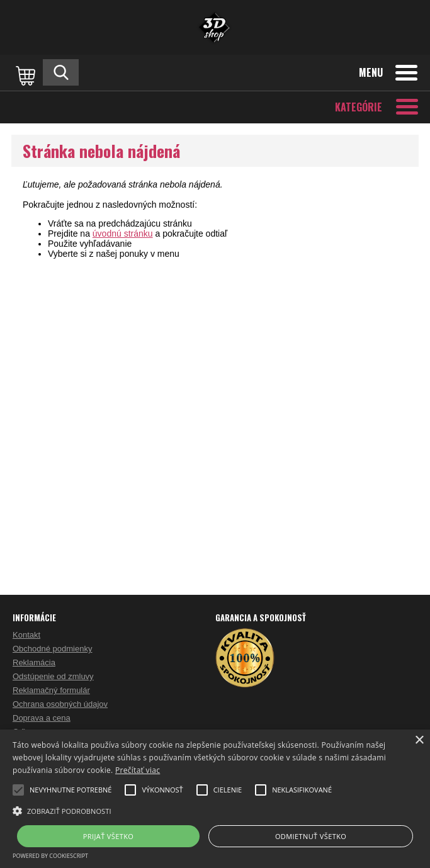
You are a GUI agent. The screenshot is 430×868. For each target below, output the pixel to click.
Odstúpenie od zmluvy (53, 676)
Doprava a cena (42, 718)
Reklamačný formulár (51, 690)
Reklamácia (34, 662)
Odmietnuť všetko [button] (311, 836)
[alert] (215, 799)
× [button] (419, 741)
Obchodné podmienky (52, 649)
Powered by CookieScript (50, 856)
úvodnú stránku (123, 234)
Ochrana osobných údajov (60, 704)
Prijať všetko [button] (109, 836)
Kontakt (26, 635)
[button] (215, 810)
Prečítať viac (138, 770)
